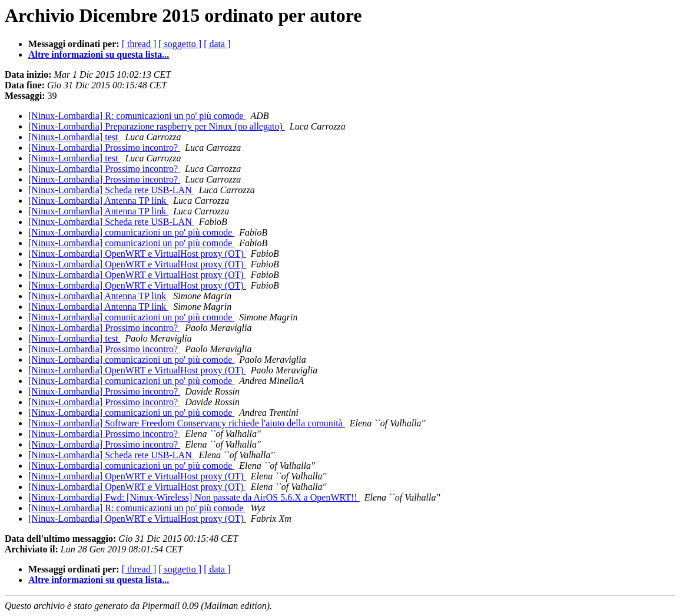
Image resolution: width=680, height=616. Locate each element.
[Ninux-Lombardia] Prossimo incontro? (104, 148)
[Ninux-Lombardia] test (74, 137)
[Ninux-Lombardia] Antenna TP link (98, 201)
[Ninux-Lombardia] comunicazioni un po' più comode (131, 232)
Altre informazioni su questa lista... (99, 54)
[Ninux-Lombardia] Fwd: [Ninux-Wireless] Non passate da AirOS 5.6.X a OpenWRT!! (194, 497)
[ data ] (217, 44)
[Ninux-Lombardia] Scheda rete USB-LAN (111, 190)
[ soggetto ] (180, 44)
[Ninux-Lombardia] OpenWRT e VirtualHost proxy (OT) (137, 254)
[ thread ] (139, 44)
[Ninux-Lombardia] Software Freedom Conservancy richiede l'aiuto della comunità (187, 423)
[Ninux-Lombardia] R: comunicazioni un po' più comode (137, 116)
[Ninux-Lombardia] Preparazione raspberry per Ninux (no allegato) (157, 126)
